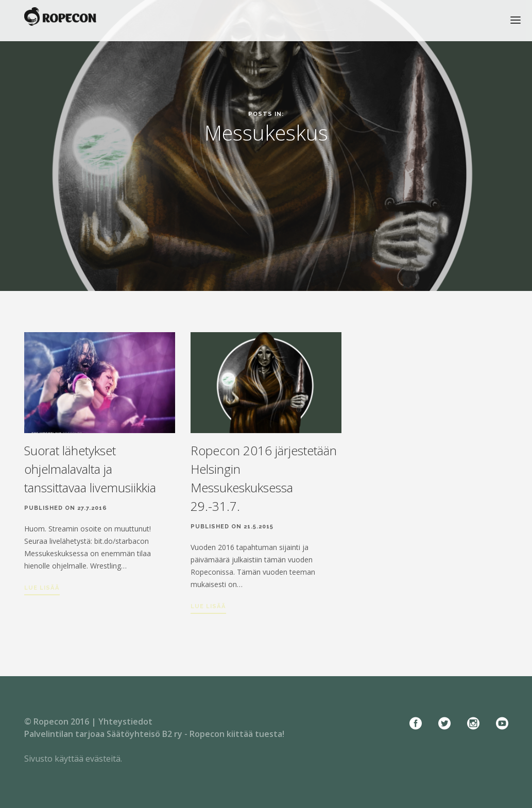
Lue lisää (42, 588)
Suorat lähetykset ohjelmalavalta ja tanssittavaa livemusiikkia (90, 469)
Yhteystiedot (125, 721)
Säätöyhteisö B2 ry (144, 734)
